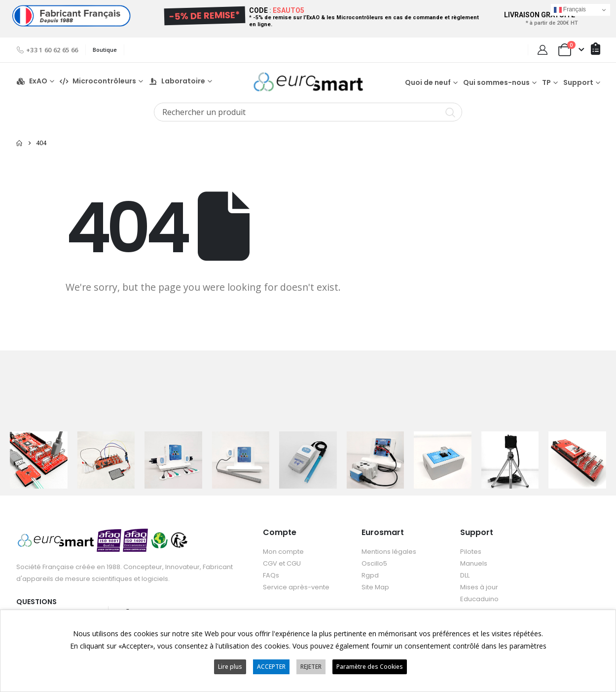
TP (546, 82)
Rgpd (370, 576)
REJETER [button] (311, 667)
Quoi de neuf (428, 82)
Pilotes (471, 552)
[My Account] (543, 50)
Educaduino (479, 599)
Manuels (474, 564)
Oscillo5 (374, 564)
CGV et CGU (282, 564)
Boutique (105, 50)
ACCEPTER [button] (271, 667)
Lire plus (230, 667)
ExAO (32, 81)
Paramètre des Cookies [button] (370, 667)
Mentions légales (389, 552)
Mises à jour (479, 588)
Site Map (375, 588)
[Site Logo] (308, 82)
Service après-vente (296, 588)
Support (578, 82)
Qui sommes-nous (496, 82)
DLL (465, 576)
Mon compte (283, 552)
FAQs (271, 576)
